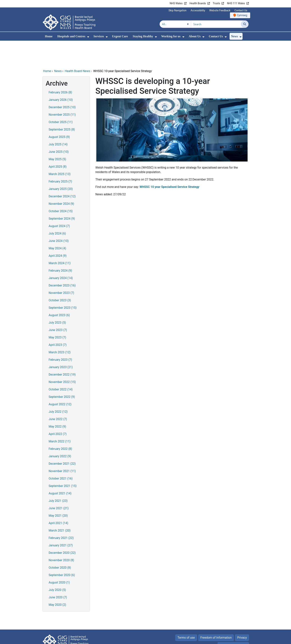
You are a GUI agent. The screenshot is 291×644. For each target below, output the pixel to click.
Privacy (242, 612)
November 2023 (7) (61, 268)
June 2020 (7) (58, 572)
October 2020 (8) (60, 542)
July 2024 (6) (57, 208)
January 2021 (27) (61, 520)
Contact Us (241, 10)
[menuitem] (88, 37)
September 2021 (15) (63, 461)
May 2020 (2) (57, 579)
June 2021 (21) (59, 483)
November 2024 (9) (61, 178)
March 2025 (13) (60, 149)
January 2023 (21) (61, 342)
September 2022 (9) (62, 372)
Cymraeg (242, 15)
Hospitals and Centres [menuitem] (71, 36)
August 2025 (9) (59, 112)
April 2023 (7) (58, 320)
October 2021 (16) (61, 453)
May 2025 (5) (57, 134)
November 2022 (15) (62, 357)
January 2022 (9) (60, 431)
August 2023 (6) (59, 290)
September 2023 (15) (63, 282)
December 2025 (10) (62, 82)
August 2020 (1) (59, 557)
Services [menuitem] (99, 36)
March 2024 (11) (60, 238)
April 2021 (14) (58, 498)
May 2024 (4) (57, 223)
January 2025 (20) (61, 164)
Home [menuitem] (49, 36)
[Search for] (216, 24)
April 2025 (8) (58, 141)
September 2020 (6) (62, 550)
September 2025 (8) (62, 104)
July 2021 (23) (58, 476)
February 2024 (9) (60, 245)
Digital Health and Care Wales (225, 639)
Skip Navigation (178, 10)
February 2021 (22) (61, 513)
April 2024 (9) (58, 230)
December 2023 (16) (62, 260)
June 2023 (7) (58, 305)
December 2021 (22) (62, 438)
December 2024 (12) (62, 171)
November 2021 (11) (62, 446)
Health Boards (198, 3)
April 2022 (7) (58, 409)
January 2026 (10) (61, 75)
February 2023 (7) (60, 334)
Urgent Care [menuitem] (120, 36)
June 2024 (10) (59, 216)
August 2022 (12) (60, 379)
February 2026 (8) (60, 67)
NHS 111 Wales (236, 3)
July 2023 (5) (57, 297)
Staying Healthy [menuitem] (143, 36)
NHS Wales (176, 3)
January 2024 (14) (61, 253)
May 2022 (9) (57, 401)
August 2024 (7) (59, 201)
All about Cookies (231, 620)
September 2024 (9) (62, 193)
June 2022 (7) (58, 394)
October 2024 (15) (61, 186)
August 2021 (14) (60, 468)
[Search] (245, 24)
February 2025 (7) (60, 156)
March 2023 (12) (60, 327)
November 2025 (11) (62, 89)
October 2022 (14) (61, 364)
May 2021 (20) (58, 490)
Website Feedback (220, 10)
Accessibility (198, 10)
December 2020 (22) (62, 528)
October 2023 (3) (60, 275)
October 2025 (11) (61, 97)
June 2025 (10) (59, 127)
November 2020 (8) (61, 535)
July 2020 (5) (57, 565)
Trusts (216, 3)
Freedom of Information (216, 612)
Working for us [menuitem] (171, 36)
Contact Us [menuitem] (216, 36)
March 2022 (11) (60, 416)
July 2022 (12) (58, 386)
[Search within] (175, 24)
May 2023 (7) (57, 312)
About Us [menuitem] (195, 36)
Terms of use (186, 612)
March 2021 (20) (60, 505)
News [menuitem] (234, 36)
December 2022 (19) (62, 349)
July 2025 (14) (58, 119)
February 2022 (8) (60, 424)
